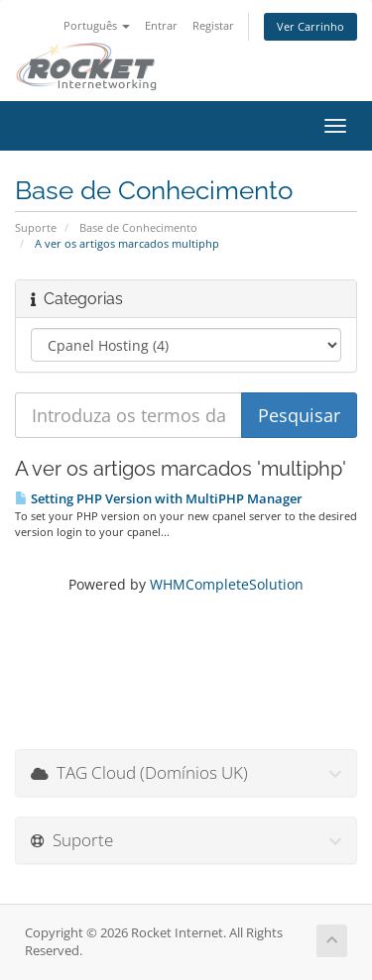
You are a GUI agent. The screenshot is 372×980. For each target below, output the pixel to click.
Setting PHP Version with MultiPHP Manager (159, 498)
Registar (213, 25)
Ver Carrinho (310, 26)
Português (97, 25)
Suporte (36, 227)
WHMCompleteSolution (227, 584)
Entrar (161, 25)
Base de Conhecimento (138, 227)
